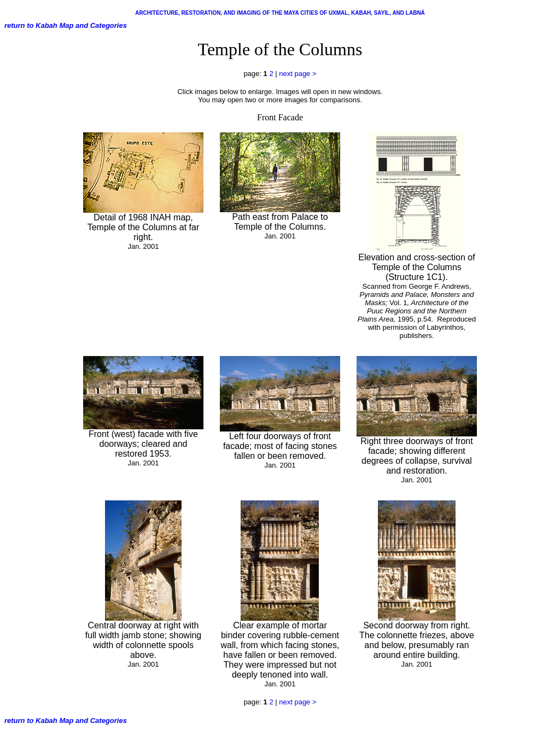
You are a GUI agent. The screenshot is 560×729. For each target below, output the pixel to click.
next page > (297, 74)
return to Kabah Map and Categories (66, 25)
